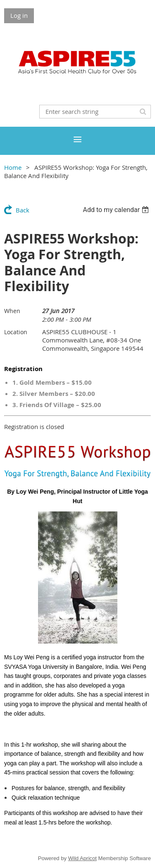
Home (13, 167)
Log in (19, 15)
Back (23, 210)
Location (16, 332)
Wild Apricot (82, 858)
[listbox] (117, 210)
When (12, 311)
